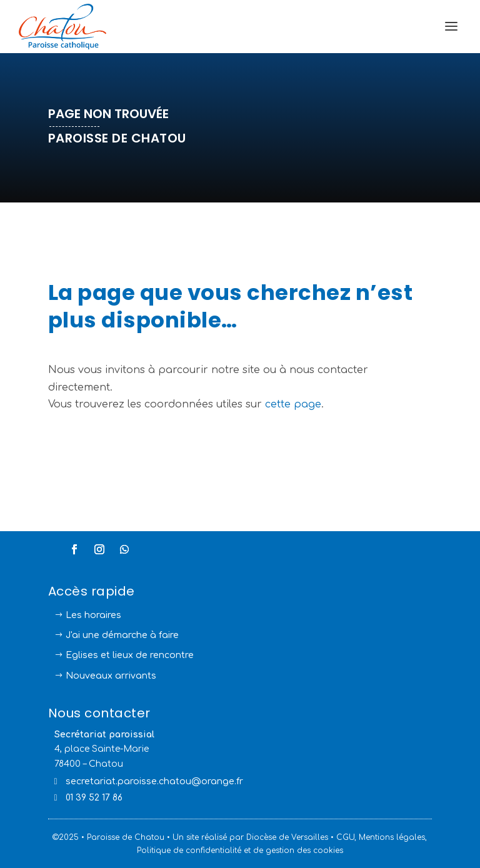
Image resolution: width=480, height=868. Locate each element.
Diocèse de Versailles (287, 837)
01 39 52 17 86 (94, 798)
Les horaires (93, 615)
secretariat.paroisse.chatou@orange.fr (154, 781)
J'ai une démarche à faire (122, 635)
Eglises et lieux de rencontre (130, 655)
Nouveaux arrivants (111, 676)
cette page (293, 404)
